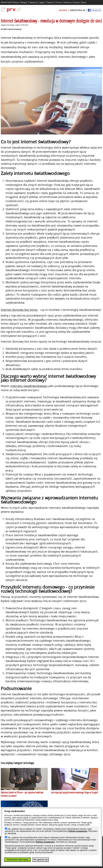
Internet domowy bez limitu (19, 310)
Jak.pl (84, 2)
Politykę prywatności (78, 831)
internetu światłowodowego (29, 386)
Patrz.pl (16, 2)
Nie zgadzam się (40, 860)
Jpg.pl (42, 2)
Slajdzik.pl (34, 2)
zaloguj (63, 10)
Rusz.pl (77, 2)
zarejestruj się (78, 10)
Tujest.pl (50, 2)
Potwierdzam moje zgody (17, 860)
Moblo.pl (68, 2)
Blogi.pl (24, 2)
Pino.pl (59, 2)
